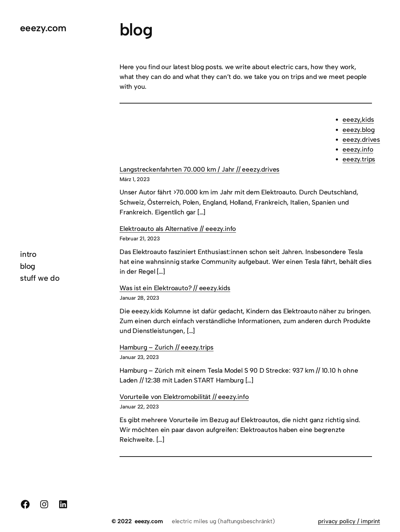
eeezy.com (43, 28)
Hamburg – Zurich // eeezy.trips (167, 347)
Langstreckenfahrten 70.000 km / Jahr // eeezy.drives (199, 169)
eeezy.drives (361, 139)
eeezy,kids (358, 119)
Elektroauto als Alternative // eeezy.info (178, 229)
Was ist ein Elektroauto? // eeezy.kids (175, 288)
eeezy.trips (359, 159)
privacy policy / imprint (349, 521)
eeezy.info (358, 149)
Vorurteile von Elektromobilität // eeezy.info (184, 397)
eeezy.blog (358, 130)
